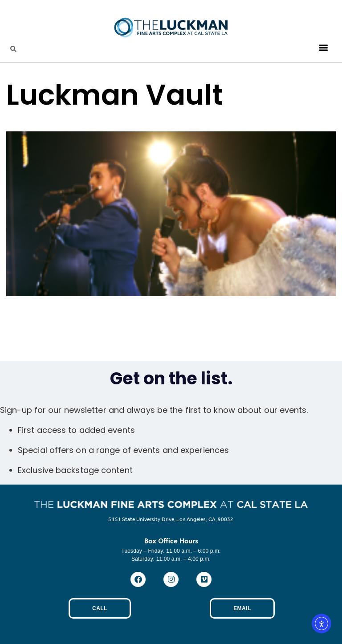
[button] (324, 47)
